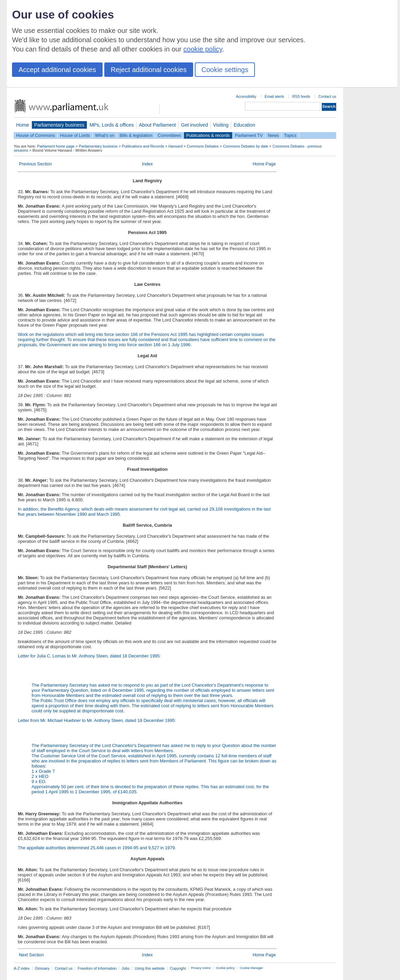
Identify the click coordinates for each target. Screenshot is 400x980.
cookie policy (203, 49)
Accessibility (246, 96)
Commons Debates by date (246, 146)
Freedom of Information (97, 968)
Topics (290, 135)
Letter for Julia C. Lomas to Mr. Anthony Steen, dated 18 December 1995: (89, 656)
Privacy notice (201, 968)
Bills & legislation (136, 135)
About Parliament (157, 125)
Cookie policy (225, 968)
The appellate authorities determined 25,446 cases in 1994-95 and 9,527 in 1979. (97, 848)
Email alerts (274, 96)
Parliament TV (249, 135)
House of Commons (36, 135)
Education (244, 125)
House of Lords (75, 135)
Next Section (31, 955)
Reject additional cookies (149, 70)
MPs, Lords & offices (112, 125)
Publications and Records (143, 146)
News (273, 135)
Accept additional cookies (57, 70)
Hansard (175, 146)
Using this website (150, 968)
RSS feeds (301, 96)
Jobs (125, 968)
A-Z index (22, 968)
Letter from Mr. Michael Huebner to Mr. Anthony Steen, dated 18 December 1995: (147, 756)
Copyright (178, 968)
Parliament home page (56, 146)
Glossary (42, 968)
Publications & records (208, 135)
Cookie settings (225, 70)
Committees (169, 135)
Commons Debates (203, 146)
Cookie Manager (251, 968)
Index (147, 164)
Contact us (327, 96)
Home (23, 125)
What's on (105, 135)
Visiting (221, 125)
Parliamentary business (59, 125)
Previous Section (35, 164)
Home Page (264, 164)
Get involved (195, 125)
